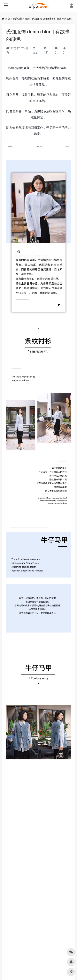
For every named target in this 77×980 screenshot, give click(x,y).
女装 (27, 19)
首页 (8, 19)
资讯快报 (17, 19)
